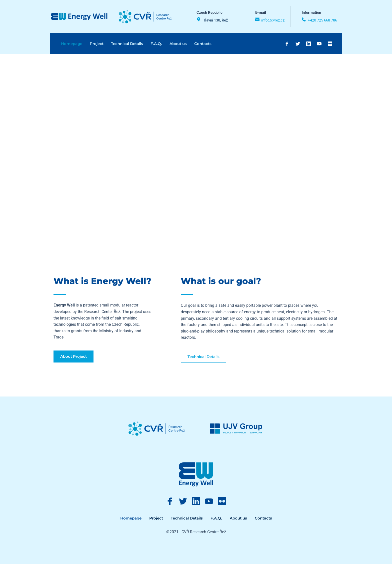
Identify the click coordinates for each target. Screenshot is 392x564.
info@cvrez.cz (273, 20)
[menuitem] (72, 44)
